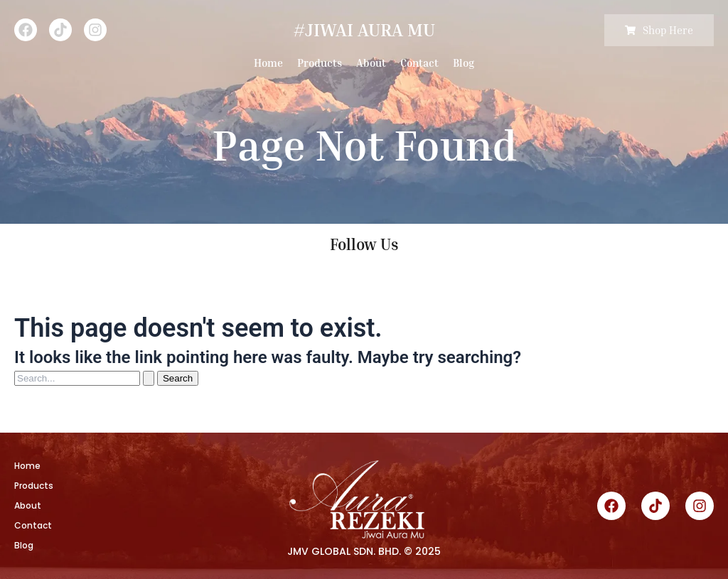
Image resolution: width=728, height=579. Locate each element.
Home (268, 63)
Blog (464, 63)
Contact (419, 63)
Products (320, 63)
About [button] (371, 63)
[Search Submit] (149, 378)
